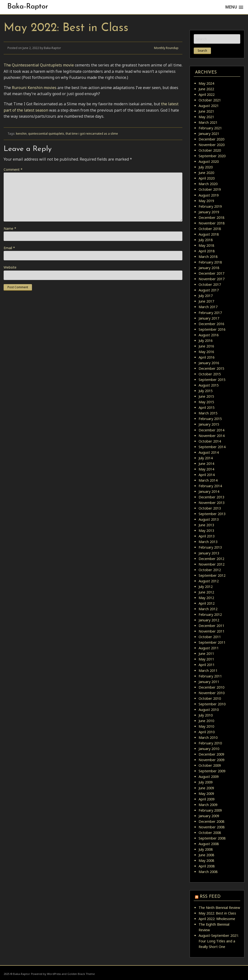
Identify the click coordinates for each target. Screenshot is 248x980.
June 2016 (206, 346)
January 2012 (209, 620)
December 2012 (211, 559)
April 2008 (207, 866)
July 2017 (206, 296)
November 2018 (212, 223)
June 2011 (206, 654)
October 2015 (210, 374)
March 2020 (208, 184)
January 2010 (209, 749)
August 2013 (209, 519)
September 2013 (212, 514)
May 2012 (206, 598)
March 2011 (208, 671)
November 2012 (212, 564)
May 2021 (206, 117)
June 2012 (206, 592)
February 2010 (210, 743)
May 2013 (206, 531)
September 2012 (212, 575)
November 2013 (212, 503)
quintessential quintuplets (46, 134)
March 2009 (208, 805)
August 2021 (209, 106)
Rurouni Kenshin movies (34, 88)
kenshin (21, 134)
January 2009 (209, 816)
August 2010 (209, 710)
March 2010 (208, 737)
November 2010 (212, 693)
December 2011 (211, 626)
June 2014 (206, 464)
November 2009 (212, 760)
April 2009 (207, 799)
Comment (13, 169)
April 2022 (207, 95)
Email (9, 248)
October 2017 (210, 284)
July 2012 (206, 587)
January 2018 (209, 268)
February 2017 (210, 313)
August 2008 (209, 844)
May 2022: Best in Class (217, 913)
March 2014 (208, 480)
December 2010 (211, 687)
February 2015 (210, 419)
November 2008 (212, 827)
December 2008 (211, 821)
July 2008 (206, 849)
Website (10, 267)
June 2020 (206, 173)
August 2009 (209, 777)
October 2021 (210, 100)
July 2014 (206, 458)
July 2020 (206, 167)
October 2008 (210, 833)
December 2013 (211, 497)
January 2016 (209, 363)
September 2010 (212, 704)
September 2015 (212, 380)
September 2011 (212, 642)
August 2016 (209, 335)
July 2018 (206, 240)
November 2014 (212, 436)
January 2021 (209, 134)
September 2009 (212, 771)
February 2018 (210, 262)
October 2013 (210, 508)
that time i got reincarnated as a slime (92, 134)
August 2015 (209, 385)
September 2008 (212, 838)
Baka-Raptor (28, 7)
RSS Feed (210, 897)
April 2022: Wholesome (217, 919)
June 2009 (206, 788)
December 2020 (211, 139)
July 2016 (206, 341)
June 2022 (206, 89)
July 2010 (206, 715)
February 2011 (210, 676)
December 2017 (211, 273)
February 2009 (210, 810)
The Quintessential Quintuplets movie (39, 65)
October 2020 (210, 150)
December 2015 (211, 368)
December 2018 (211, 218)
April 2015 (207, 408)
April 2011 (207, 665)
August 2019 (209, 195)
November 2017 (212, 279)
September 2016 (212, 329)
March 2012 (208, 609)
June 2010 (206, 721)
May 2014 (206, 469)
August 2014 (209, 452)
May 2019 (206, 201)
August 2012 (209, 581)
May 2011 (206, 659)
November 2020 (212, 145)
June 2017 (206, 301)
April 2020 (207, 178)
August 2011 (209, 648)
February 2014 (210, 486)
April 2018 (207, 251)
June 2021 (206, 111)
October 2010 (210, 698)
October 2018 (210, 229)
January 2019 (209, 212)
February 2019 (210, 206)
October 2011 (210, 637)
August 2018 (209, 234)
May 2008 (206, 861)
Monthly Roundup (166, 48)
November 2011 (212, 631)
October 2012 (210, 570)
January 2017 (209, 318)
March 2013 (208, 542)
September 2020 (212, 156)
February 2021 (210, 128)
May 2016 (206, 352)
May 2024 (206, 83)
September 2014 (212, 447)
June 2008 (206, 855)
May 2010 (206, 726)
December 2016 (211, 324)
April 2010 (207, 732)
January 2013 (209, 553)
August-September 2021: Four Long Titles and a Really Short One (219, 941)
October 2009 (210, 765)
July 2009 (206, 782)
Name (10, 228)
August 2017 (209, 290)
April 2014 (207, 475)
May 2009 (206, 794)
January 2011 (209, 682)
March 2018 (208, 257)
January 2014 (209, 491)
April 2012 (207, 603)
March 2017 (208, 307)
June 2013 (206, 525)
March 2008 (208, 872)
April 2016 (207, 357)
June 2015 (206, 396)
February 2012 (210, 614)
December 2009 (211, 754)
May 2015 (206, 402)
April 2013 (207, 536)
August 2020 (209, 161)
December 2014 (211, 430)
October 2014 (210, 441)
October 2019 (210, 189)
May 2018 (206, 245)
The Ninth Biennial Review (219, 908)
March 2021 (208, 122)
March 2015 (208, 413)
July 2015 (206, 391)
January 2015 (209, 424)
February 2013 (210, 547)
